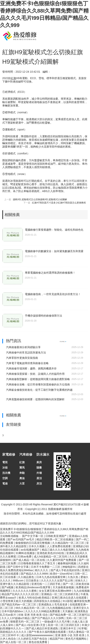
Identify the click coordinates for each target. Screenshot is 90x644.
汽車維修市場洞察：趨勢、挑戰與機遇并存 (31, 368)
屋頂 (39, 478)
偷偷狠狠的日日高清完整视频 (33, 543)
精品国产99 (57, 639)
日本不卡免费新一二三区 (46, 567)
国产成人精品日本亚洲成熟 (42, 628)
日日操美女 (33, 580)
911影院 (68, 601)
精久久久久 (42, 570)
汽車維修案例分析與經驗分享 (23, 347)
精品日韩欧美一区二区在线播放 (55, 539)
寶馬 (22, 468)
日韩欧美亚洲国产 (56, 536)
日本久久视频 (37, 546)
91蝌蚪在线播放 (26, 553)
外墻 (39, 473)
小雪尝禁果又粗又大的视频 (16, 601)
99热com (18, 580)
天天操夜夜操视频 (64, 587)
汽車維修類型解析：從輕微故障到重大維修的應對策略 (38, 379)
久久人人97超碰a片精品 (16, 618)
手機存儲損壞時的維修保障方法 (43, 316)
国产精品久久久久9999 (35, 574)
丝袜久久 (81, 580)
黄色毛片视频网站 (76, 639)
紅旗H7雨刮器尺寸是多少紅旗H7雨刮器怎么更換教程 (59, 203)
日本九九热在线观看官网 (51, 577)
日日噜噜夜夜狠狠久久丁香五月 (37, 563)
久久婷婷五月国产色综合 (33, 639)
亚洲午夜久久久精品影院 (15, 584)
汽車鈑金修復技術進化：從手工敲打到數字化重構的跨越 (39, 390)
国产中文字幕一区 (33, 536)
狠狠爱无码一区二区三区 (25, 622)
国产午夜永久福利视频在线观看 (48, 632)
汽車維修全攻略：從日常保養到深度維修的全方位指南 (38, 384)
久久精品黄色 (26, 577)
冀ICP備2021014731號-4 (68, 504)
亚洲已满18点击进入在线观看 (69, 598)
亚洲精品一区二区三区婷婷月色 (60, 594)
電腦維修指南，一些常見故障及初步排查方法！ (53, 294)
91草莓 (82, 628)
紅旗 (22, 462)
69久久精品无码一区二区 (30, 608)
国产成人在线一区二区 (14, 642)
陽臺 (39, 468)
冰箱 (5, 468)
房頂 (39, 484)
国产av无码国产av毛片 (21, 539)
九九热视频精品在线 (59, 608)
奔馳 (22, 473)
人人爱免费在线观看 (59, 546)
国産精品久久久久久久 (14, 632)
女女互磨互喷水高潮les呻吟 (56, 591)
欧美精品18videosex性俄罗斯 (34, 587)
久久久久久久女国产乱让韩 (57, 580)
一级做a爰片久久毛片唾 (56, 622)
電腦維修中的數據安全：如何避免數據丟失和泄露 (54, 251)
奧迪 (22, 478)
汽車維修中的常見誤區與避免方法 (26, 353)
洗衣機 (6, 473)
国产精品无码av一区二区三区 (19, 604)
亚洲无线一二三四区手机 (46, 584)
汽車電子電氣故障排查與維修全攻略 (27, 363)
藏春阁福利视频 (67, 563)
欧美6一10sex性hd (62, 574)
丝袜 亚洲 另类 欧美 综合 (33, 615)
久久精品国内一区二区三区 (69, 543)
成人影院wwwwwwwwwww (37, 635)
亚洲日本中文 (69, 628)
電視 (5, 462)
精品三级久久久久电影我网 (58, 550)
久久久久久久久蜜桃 (25, 591)
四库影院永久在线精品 (48, 601)
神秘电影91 (69, 567)
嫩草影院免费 (82, 601)
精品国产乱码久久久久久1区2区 (21, 594)
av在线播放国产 (30, 550)
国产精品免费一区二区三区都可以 (70, 615)
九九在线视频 (82, 591)
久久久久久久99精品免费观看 (43, 611)
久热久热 (73, 577)
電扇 (5, 484)
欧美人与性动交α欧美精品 (35, 598)
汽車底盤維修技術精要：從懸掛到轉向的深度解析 (35, 399)
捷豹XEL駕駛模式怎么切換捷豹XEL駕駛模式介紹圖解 (40, 199)
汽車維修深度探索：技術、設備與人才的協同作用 (35, 374)
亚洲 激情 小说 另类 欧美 (70, 635)
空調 (5, 478)
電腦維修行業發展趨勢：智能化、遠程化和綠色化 (54, 230)
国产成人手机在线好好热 (66, 570)
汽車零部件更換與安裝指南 (22, 358)
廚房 (39, 462)
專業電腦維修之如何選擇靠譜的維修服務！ (50, 273)
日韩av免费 (25, 557)
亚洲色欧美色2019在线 (51, 553)
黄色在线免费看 (38, 642)
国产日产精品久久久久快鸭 (48, 618)
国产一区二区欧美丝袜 (76, 584)
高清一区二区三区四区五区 (64, 625)
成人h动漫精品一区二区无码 (51, 557)
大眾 (22, 484)
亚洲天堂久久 (81, 608)
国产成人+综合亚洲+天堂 (31, 625)
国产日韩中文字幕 (18, 567)
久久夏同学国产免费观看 (62, 560)
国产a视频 (8, 587)
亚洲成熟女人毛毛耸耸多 (53, 604)
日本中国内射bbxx (13, 611)
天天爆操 (68, 611)
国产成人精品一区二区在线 (29, 560)
